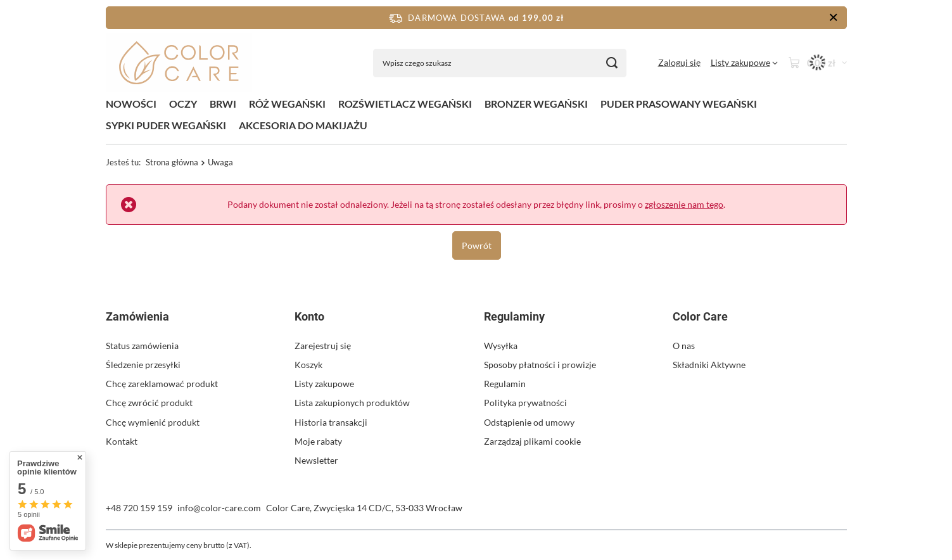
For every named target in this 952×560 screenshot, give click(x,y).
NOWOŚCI (131, 104)
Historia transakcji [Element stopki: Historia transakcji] (331, 422)
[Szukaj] (612, 63)
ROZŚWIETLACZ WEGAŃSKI (405, 104)
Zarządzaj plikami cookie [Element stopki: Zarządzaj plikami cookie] (532, 441)
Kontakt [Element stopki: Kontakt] (122, 441)
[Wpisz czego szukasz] (500, 63)
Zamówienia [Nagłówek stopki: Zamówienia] (137, 316)
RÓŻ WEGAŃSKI (287, 104)
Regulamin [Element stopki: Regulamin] (505, 384)
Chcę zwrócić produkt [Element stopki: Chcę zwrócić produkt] (149, 403)
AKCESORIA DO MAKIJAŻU (303, 125)
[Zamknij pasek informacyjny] (833, 18)
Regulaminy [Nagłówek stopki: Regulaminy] (514, 316)
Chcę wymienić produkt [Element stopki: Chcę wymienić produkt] (153, 422)
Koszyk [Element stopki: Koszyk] (308, 365)
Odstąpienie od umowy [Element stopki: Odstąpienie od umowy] (529, 422)
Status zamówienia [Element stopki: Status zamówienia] (142, 346)
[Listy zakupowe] (744, 63)
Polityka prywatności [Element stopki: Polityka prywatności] (525, 403)
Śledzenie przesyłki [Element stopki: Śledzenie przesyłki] (143, 365)
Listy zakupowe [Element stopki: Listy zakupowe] (324, 384)
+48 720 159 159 (139, 508)
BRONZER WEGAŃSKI (536, 104)
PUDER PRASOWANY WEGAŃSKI (679, 104)
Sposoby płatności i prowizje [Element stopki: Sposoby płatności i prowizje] (540, 365)
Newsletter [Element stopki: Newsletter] (316, 460)
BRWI (223, 104)
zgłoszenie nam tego (684, 204)
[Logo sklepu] (179, 63)
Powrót (476, 245)
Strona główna (172, 162)
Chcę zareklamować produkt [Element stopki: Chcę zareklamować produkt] (162, 384)
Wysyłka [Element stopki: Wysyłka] (501, 346)
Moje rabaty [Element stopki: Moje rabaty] (318, 441)
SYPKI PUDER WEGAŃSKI (166, 125)
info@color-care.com (219, 508)
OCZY (183, 104)
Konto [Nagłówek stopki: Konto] (309, 316)
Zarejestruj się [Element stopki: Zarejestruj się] (323, 346)
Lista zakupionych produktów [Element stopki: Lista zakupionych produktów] (352, 403)
